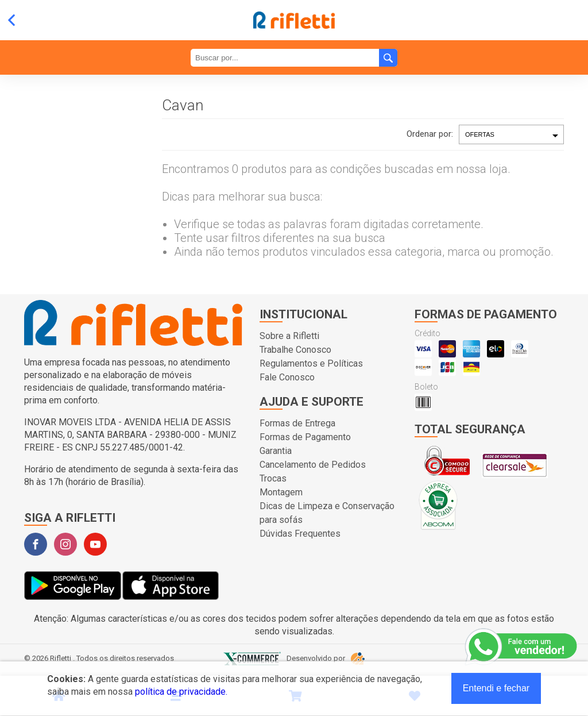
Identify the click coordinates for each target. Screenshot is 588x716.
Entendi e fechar (496, 688)
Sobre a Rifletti (289, 336)
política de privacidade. (181, 692)
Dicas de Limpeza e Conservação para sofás (327, 513)
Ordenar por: (430, 134)
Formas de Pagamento (305, 437)
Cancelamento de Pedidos (313, 465)
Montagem (281, 492)
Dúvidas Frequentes (300, 534)
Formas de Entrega (297, 423)
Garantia (276, 451)
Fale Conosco (287, 377)
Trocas (273, 478)
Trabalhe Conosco (295, 350)
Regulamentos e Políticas (311, 363)
